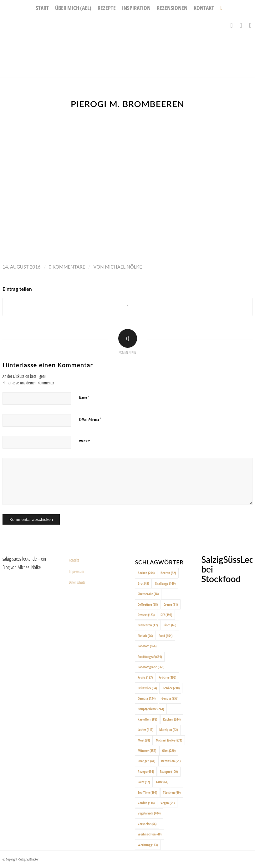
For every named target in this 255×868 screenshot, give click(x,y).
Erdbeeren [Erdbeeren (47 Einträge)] (148, 625)
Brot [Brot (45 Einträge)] (143, 583)
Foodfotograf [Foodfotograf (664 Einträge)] (150, 657)
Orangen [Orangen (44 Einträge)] (146, 761)
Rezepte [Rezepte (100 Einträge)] (169, 771)
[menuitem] (42, 8)
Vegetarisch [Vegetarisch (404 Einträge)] (149, 813)
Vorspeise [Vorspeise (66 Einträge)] (147, 824)
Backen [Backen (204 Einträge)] (146, 573)
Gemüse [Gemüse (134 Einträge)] (147, 698)
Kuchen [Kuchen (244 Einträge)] (172, 719)
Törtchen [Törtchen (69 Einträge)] (172, 792)
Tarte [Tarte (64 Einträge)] (162, 782)
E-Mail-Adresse (90, 419)
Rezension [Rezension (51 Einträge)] (171, 761)
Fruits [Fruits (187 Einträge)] (145, 677)
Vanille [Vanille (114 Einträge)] (146, 803)
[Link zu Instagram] (241, 25)
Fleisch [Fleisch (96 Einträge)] (145, 636)
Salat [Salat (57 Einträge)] (144, 782)
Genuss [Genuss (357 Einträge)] (170, 698)
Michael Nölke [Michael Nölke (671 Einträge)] (169, 740)
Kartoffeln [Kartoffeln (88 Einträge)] (147, 719)
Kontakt (74, 560)
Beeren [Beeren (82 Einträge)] (168, 573)
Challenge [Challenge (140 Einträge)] (165, 583)
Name (84, 397)
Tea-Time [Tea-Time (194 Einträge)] (147, 792)
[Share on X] (128, 307)
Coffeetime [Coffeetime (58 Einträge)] (148, 604)
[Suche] (220, 8)
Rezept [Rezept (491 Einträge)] (146, 771)
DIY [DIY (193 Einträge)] (166, 615)
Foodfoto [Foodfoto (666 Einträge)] (147, 646)
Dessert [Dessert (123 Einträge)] (146, 615)
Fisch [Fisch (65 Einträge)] (170, 625)
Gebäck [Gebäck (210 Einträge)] (171, 688)
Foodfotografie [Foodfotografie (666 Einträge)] (151, 667)
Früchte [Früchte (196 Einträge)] (167, 677)
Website (85, 441)
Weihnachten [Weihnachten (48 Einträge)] (150, 834)
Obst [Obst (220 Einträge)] (169, 750)
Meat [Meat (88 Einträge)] (144, 740)
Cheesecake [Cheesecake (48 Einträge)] (148, 594)
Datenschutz (77, 582)
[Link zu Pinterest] (250, 25)
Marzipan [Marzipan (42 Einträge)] (168, 729)
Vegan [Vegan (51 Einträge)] (168, 803)
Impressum (76, 571)
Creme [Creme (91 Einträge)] (171, 604)
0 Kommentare (67, 267)
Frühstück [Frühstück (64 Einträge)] (147, 688)
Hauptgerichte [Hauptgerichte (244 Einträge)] (151, 709)
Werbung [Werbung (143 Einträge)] (148, 845)
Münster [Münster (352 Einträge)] (147, 750)
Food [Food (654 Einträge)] (166, 636)
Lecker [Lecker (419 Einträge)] (145, 729)
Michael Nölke (123, 267)
